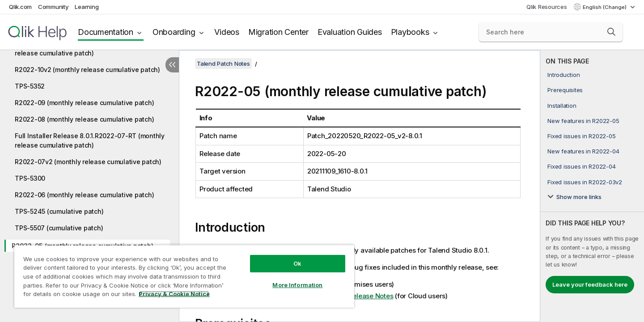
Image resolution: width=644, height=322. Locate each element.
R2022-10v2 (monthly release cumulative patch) (87, 70)
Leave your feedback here (590, 284)
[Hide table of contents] (172, 65)
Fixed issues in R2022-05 (581, 136)
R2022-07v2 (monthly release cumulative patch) (88, 162)
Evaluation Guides (350, 32)
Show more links (579, 197)
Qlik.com (20, 7)
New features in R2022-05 (583, 121)
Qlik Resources (547, 7)
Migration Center (278, 32)
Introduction (563, 75)
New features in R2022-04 (583, 151)
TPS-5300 (30, 178)
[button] (611, 32)
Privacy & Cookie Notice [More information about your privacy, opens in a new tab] (174, 294)
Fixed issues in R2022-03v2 (585, 182)
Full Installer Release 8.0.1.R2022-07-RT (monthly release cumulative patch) (90, 140)
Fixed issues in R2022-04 (581, 166)
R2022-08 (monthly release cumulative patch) (84, 119)
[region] (184, 276)
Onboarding (174, 32)
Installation (562, 106)
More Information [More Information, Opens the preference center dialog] (297, 285)
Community (53, 7)
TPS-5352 (30, 86)
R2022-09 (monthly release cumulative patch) (84, 103)
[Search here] (551, 32)
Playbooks (410, 32)
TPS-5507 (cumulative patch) (59, 228)
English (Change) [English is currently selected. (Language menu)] (605, 7)
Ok (297, 263)
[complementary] (592, 186)
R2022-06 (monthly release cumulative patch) (84, 195)
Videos (227, 32)
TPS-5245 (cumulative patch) (59, 211)
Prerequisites (565, 90)
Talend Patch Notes (223, 64)
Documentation (106, 32)
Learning (87, 7)
